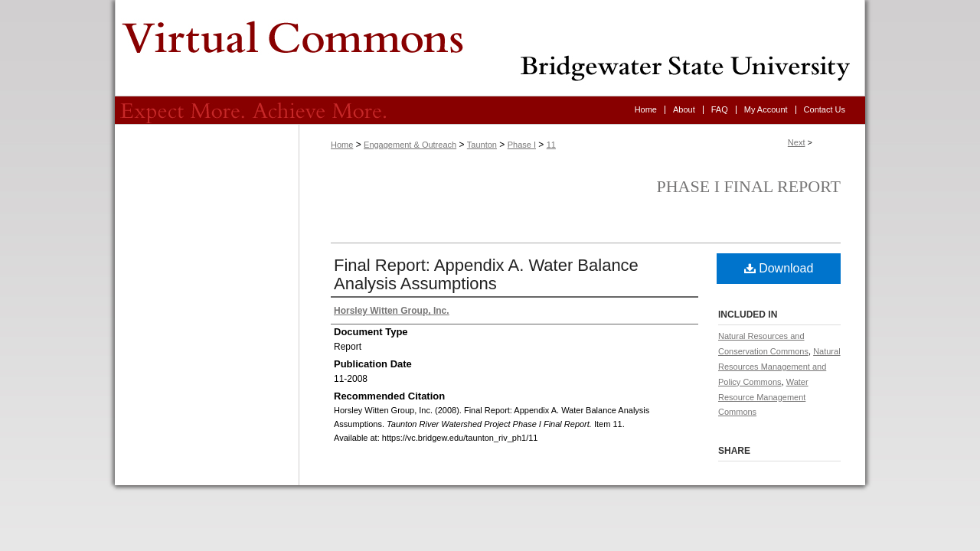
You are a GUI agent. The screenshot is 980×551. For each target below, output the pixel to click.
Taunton (482, 145)
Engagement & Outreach (410, 145)
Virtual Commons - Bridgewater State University (490, 48)
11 (551, 145)
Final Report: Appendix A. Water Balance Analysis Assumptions (486, 274)
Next (797, 142)
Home (342, 145)
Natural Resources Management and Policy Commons (779, 367)
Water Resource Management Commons (763, 397)
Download (779, 268)
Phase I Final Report (749, 186)
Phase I (522, 145)
